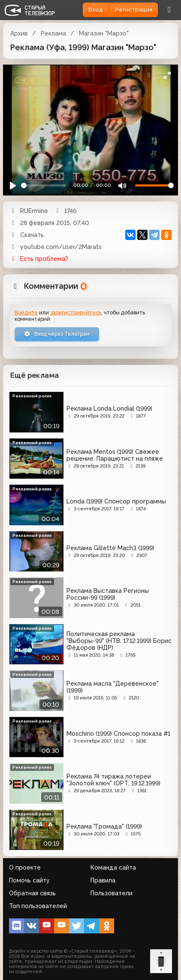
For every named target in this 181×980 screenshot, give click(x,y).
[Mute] (122, 185)
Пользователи (112, 893)
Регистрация (134, 10)
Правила (103, 880)
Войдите (26, 312)
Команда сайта (113, 867)
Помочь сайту (29, 880)
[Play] (13, 185)
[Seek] (44, 185)
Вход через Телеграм (57, 334)
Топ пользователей (38, 906)
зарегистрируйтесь (76, 312)
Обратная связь (32, 893)
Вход (96, 10)
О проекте (25, 867)
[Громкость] (154, 185)
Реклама (53, 33)
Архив (19, 33)
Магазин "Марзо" (104, 33)
